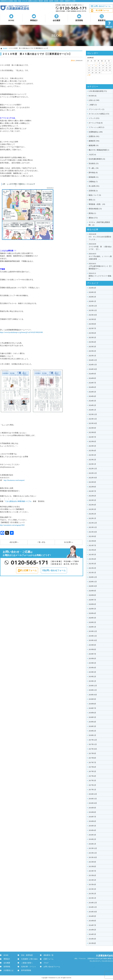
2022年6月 (92, 496)
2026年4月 (92, 288)
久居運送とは (7, 970)
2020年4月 (92, 613)
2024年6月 (92, 387)
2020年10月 (93, 586)
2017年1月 (92, 790)
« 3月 (89, 75)
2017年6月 (92, 767)
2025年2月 (92, 351)
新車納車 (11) (93, 177)
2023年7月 (92, 437)
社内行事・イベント (27, 967)
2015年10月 (93, 857)
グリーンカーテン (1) (96, 109)
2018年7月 (92, 708)
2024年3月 (92, 401)
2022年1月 (92, 518)
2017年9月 (92, 753)
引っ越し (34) (94, 168)
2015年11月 (93, 853)
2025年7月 (92, 328)
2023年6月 (92, 442)
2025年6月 (92, 333)
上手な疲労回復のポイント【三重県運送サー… (100, 266)
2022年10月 (93, 478)
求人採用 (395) (94, 186)
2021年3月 (92, 564)
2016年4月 (92, 830)
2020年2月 (92, 622)
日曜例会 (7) (93, 182)
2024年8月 (92, 378)
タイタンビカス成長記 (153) (99, 114)
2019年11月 (93, 636)
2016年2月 (92, 839)
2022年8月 (92, 487)
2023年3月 (92, 455)
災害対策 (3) (93, 191)
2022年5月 (92, 500)
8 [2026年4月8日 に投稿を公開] (96, 65)
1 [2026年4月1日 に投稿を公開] (96, 63)
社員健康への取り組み (28, 959)
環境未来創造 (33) (95, 209)
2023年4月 (92, 451)
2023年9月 (92, 428)
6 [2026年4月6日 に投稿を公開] (89, 65)
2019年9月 (92, 645)
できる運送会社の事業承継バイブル (18, 501)
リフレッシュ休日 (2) (96, 127)
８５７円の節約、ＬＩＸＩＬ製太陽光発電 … (100, 256)
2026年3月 (92, 292)
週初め (73, 61)
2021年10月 (93, 532)
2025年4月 (92, 342)
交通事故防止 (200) (96, 132)
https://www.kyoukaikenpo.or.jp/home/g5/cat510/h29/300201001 (22, 332)
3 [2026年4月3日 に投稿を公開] (103, 63)
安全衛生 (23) (94, 164)
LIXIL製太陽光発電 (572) (98, 91)
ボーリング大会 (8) (96, 123)
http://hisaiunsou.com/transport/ (14, 480)
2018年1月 (92, 735)
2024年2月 (92, 405)
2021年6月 (92, 550)
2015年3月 (92, 889)
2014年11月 (93, 907)
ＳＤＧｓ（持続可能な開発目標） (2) (99, 224)
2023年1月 (92, 464)
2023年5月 (92, 446)
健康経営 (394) (94, 141)
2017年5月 (92, 772)
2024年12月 (93, 360)
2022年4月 (92, 505)
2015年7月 (92, 871)
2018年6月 (92, 713)
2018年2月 (92, 731)
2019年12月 (93, 631)
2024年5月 (92, 392)
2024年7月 (92, 383)
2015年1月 (92, 898)
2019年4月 (92, 668)
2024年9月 (92, 374)
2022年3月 (92, 509)
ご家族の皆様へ (26, 963)
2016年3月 (92, 835)
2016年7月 (92, 817)
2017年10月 (93, 749)
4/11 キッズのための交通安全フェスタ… (100, 237)
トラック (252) (94, 118)
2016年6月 (92, 821)
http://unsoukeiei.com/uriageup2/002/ (12, 525)
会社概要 (56, 20)
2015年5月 (92, 880)
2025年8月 (92, 324)
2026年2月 (92, 297)
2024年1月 (92, 410)
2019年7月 (92, 654)
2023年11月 (93, 419)
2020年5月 (92, 609)
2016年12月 (93, 794)
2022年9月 (92, 482)
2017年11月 (93, 744)
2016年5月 (92, 826)
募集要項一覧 (47, 955)
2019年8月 (92, 650)
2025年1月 (92, 356)
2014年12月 (93, 903)
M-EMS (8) (93, 96)
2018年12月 (93, 686)
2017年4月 (92, 776)
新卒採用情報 (25, 970)
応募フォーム (47, 959)
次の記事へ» (69, 542)
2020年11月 (93, 582)
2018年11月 (93, 690)
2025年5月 (92, 338)
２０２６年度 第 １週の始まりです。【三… (100, 246)
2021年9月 (92, 536)
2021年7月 (92, 546)
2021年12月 (93, 523)
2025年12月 (93, 306)
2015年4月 (92, 885)
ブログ (45, 963)
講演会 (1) (92, 213)
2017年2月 (92, 785)
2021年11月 (93, 527)
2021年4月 (92, 559)
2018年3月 (92, 726)
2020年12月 (93, 577)
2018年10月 (93, 695)
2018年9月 (92, 699)
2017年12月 (93, 740)
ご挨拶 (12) (93, 105)
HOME (11, 20)
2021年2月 (92, 568)
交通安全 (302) (94, 136)
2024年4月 (92, 396)
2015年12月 (93, 848)
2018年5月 (92, 717)
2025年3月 (92, 347)
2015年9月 (92, 862)
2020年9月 (92, 591)
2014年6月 (92, 930)
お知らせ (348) (94, 100)
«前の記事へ (14, 542)
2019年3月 (92, 672)
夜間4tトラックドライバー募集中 (100, 276)
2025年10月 (93, 315)
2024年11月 (93, 365)
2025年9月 (92, 319)
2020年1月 (92, 627)
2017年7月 (92, 763)
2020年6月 (92, 604)
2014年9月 (92, 916)
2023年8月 (92, 432)
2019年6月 (92, 659)
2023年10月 (93, 423)
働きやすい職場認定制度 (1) (99, 150)
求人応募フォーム (102, 10)
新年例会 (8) (93, 173)
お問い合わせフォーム (102, 6)
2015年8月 (92, 867)
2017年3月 (92, 781)
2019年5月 (92, 663)
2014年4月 (92, 939)
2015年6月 (92, 875)
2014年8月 (92, 921)
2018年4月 (92, 722)
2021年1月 (92, 573)
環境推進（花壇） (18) (97, 204)
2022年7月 (92, 491)
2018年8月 (92, 704)
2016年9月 (92, 808)
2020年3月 (92, 618)
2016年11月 (93, 799)
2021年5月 (92, 555)
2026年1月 (92, 301)
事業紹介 (34, 20)
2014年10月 (93, 912)
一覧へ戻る (41, 542)
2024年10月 (93, 369)
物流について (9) (95, 195)
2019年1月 (92, 681)
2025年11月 (93, 310)
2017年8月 (92, 758)
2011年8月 (92, 943)
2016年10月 (93, 803)
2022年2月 (92, 514)
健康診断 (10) (94, 145)
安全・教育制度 (26, 955)
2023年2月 (92, 460)
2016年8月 (92, 812)
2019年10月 (93, 640)
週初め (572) (93, 218)
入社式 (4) (92, 155)
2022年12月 (93, 469)
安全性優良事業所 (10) (97, 159)
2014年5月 (92, 934)
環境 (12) (92, 200)
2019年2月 (92, 677)
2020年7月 (92, 600)
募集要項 (102, 20)
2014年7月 (92, 925)
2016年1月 (92, 844)
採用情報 (79, 20)
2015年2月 (92, 894)
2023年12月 (93, 414)
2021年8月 (92, 541)
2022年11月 (93, 473)
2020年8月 (92, 595)
